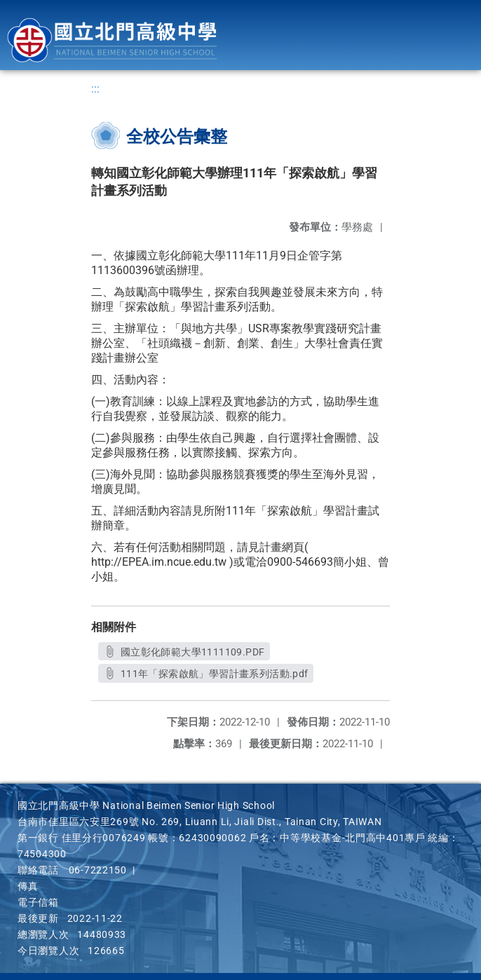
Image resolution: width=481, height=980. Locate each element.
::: (95, 89)
